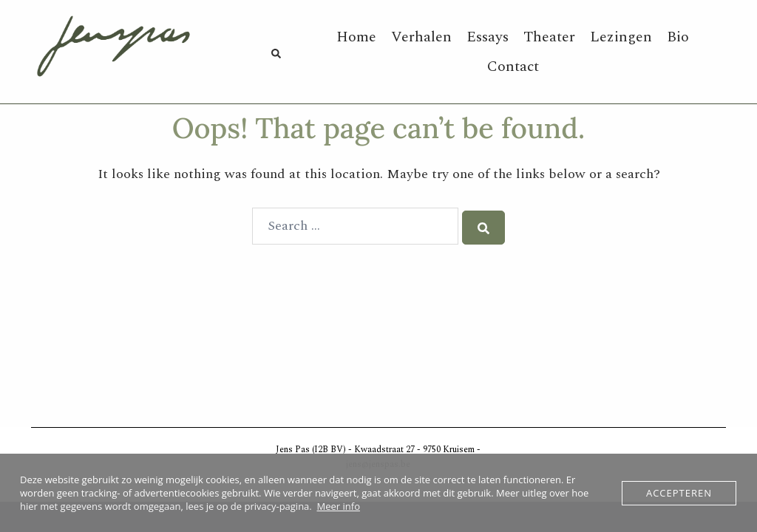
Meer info (339, 506)
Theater (549, 37)
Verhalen (421, 37)
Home (356, 37)
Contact (513, 66)
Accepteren (679, 493)
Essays (488, 37)
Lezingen (621, 37)
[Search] (483, 228)
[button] (275, 52)
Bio (678, 37)
